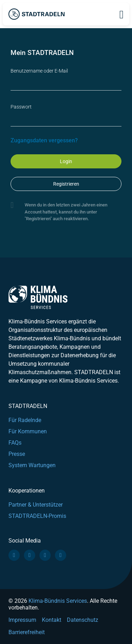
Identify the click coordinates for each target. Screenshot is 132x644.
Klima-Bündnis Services (58, 601)
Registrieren (66, 184)
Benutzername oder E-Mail (39, 71)
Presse (17, 454)
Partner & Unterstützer (36, 505)
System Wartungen (32, 465)
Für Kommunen (28, 431)
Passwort (21, 107)
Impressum (22, 620)
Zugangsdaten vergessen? (44, 140)
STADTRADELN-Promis (37, 516)
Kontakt (52, 620)
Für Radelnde (25, 420)
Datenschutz (83, 620)
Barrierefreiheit (27, 632)
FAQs (15, 443)
